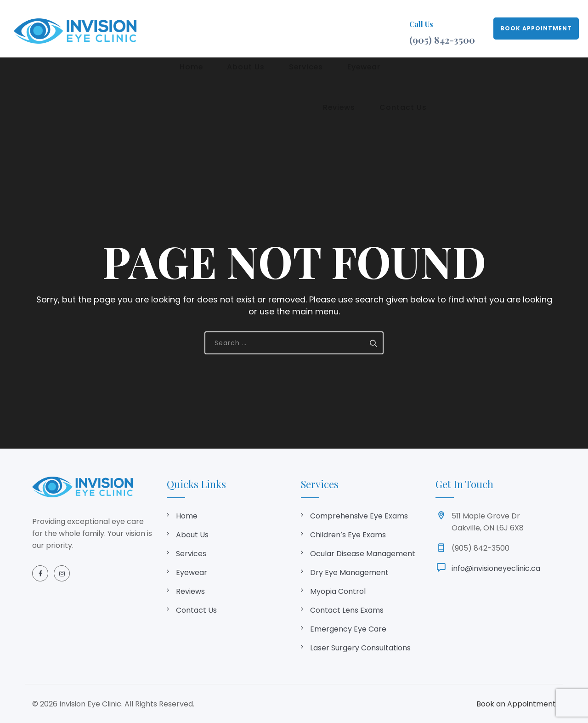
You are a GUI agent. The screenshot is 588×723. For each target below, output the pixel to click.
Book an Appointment (516, 704)
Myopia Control (338, 591)
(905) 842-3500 (442, 40)
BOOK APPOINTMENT (536, 28)
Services (277, 28)
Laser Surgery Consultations (360, 648)
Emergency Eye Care (348, 629)
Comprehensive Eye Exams (359, 516)
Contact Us (196, 610)
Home (186, 28)
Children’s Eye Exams (348, 535)
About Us (229, 28)
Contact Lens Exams (347, 610)
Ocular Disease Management (363, 554)
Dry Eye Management (349, 572)
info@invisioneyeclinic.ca (496, 568)
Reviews (369, 28)
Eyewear (324, 28)
